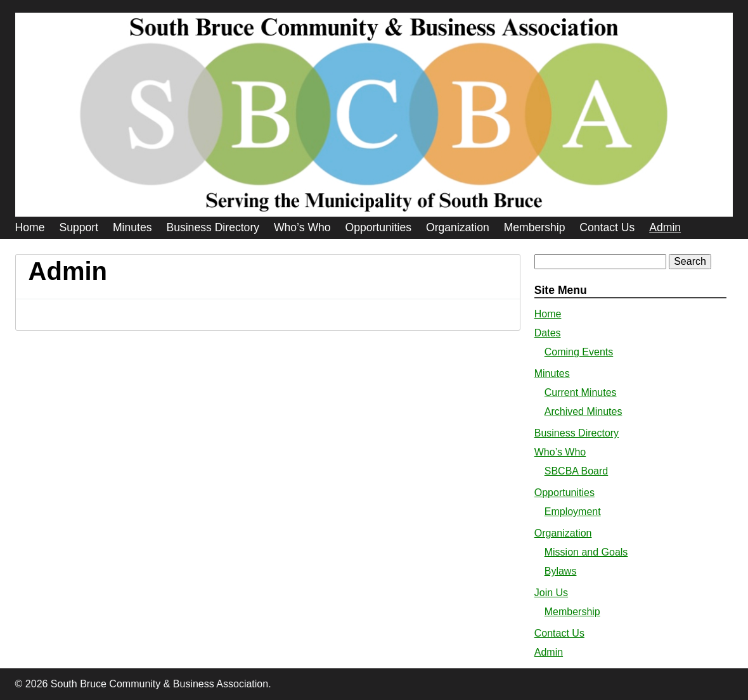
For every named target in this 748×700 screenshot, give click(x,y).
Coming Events (579, 352)
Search (690, 261)
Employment (573, 512)
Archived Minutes (584, 411)
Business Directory (213, 227)
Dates (548, 333)
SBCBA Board (577, 471)
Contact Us (607, 227)
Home (30, 227)
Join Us (551, 593)
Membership (535, 227)
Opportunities (378, 227)
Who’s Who (302, 227)
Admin (665, 227)
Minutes (132, 227)
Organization (458, 227)
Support (79, 227)
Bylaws (561, 571)
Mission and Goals (586, 552)
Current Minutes (581, 392)
